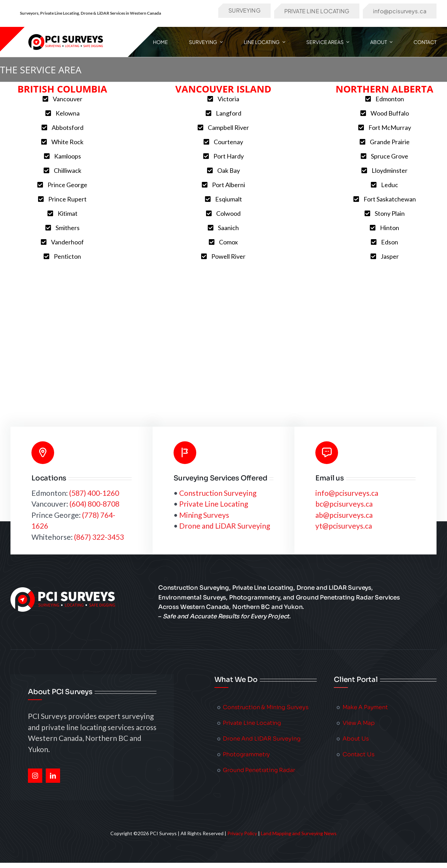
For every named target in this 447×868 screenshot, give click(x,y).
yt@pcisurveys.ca (344, 526)
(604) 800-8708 (94, 504)
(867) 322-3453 (99, 537)
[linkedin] (53, 776)
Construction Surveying (218, 493)
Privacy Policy (242, 833)
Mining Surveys (204, 515)
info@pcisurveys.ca (347, 493)
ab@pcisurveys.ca (344, 515)
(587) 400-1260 (94, 493)
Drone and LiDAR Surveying (225, 526)
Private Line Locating (214, 504)
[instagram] (35, 776)
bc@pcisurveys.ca (344, 504)
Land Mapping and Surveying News (299, 833)
